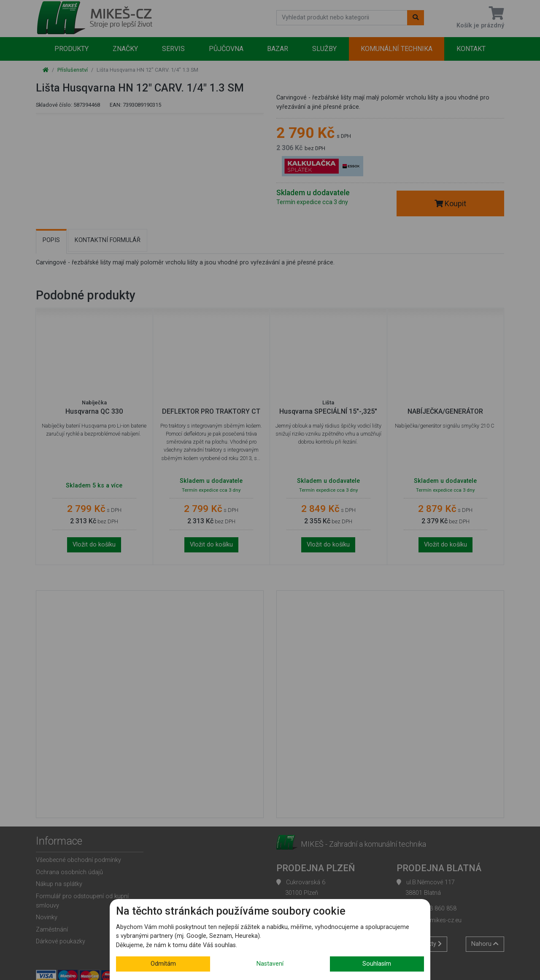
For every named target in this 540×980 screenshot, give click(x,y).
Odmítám (163, 964)
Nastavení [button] (270, 964)
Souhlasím (377, 964)
